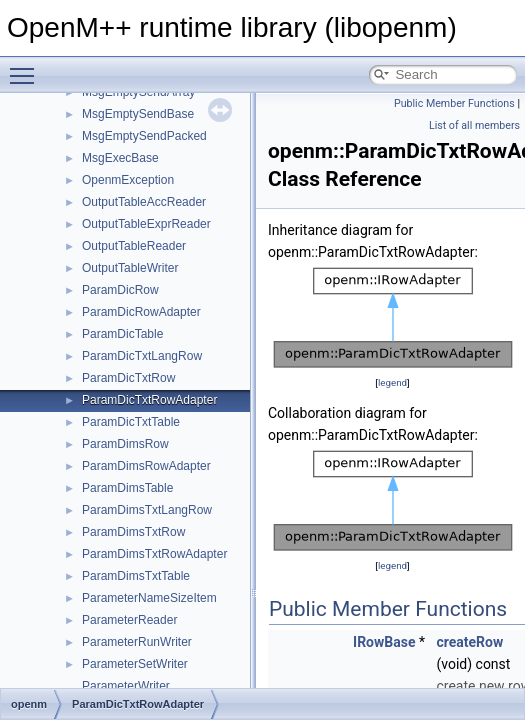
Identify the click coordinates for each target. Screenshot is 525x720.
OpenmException (128, 180)
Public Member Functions (454, 103)
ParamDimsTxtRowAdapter (154, 554)
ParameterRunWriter (137, 642)
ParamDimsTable (127, 488)
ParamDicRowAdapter (141, 312)
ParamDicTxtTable (131, 422)
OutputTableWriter (130, 268)
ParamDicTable (122, 334)
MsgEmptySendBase (138, 114)
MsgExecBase (120, 158)
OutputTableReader (134, 246)
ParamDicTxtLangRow (142, 356)
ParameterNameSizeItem (149, 598)
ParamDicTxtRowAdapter (149, 400)
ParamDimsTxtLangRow (147, 510)
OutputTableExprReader (146, 224)
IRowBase (384, 642)
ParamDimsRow (125, 444)
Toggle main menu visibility (27, 67)
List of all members (474, 125)
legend (392, 382)
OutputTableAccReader (144, 202)
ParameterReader (129, 620)
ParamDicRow (120, 290)
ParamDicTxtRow (128, 378)
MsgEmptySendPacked (144, 136)
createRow (469, 642)
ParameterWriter (126, 686)
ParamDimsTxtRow (133, 532)
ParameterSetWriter (135, 664)
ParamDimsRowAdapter (146, 466)
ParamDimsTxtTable (136, 576)
